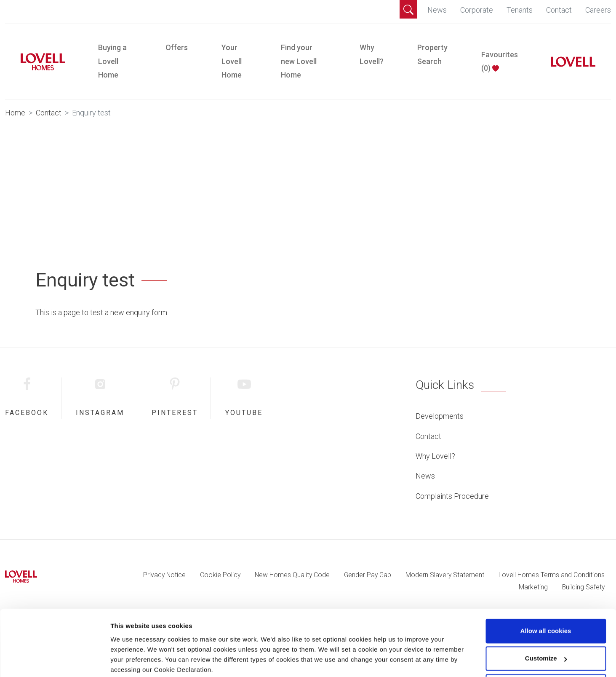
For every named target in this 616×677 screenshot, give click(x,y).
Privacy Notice (164, 575)
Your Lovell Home (232, 61)
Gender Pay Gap (368, 575)
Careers (598, 10)
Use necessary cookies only (546, 654)
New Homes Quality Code (292, 575)
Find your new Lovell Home (299, 61)
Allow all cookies (546, 598)
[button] (408, 9)
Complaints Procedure (452, 496)
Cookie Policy (220, 575)
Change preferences (141, 660)
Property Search (432, 54)
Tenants (520, 10)
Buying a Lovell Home (112, 61)
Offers (177, 47)
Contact (559, 10)
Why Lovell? (372, 54)
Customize (546, 626)
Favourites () (500, 61)
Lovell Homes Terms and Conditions (552, 575)
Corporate (477, 10)
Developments (440, 416)
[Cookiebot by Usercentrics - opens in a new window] (55, 661)
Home (15, 113)
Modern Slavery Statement (445, 575)
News (437, 10)
